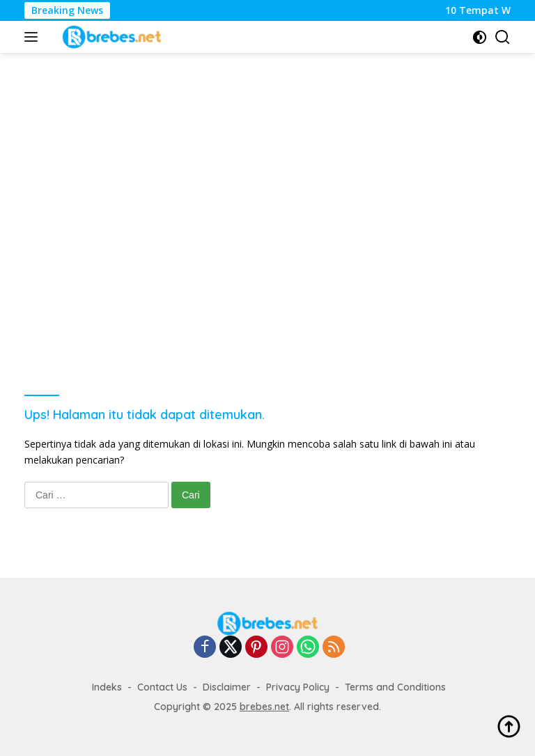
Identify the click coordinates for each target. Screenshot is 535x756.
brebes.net (264, 707)
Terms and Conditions (395, 687)
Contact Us (162, 687)
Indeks (107, 687)
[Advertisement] (278, 98)
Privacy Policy (298, 687)
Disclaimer (227, 687)
